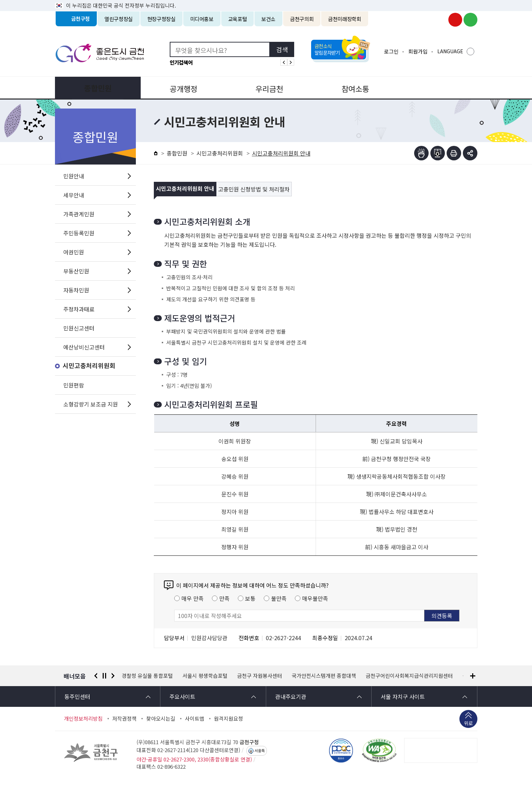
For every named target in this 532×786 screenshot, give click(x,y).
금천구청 (81, 19)
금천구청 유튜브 (455, 20)
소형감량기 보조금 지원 (91, 404)
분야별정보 (435, 88)
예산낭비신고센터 (84, 347)
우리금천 (266, 88)
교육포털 (238, 19)
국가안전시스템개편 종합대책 (324, 676)
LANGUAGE (450, 51)
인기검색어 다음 (291, 62)
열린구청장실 (119, 19)
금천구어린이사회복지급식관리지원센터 (409, 676)
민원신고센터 (79, 328)
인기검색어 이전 (284, 62)
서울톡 (260, 751)
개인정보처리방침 (83, 719)
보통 (250, 598)
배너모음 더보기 (473, 676)
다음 (113, 676)
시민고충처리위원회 (89, 366)
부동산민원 (76, 271)
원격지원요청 (228, 719)
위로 (468, 724)
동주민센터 (77, 696)
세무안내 (74, 195)
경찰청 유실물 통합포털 (147, 676)
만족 (224, 598)
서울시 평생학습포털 (205, 676)
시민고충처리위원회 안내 (185, 189)
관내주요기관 (291, 696)
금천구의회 (302, 19)
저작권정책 (124, 719)
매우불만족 (315, 598)
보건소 (268, 19)
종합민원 (97, 88)
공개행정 (181, 88)
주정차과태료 (79, 309)
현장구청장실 (161, 19)
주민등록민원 (79, 233)
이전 (96, 676)
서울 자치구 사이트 (403, 696)
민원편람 (74, 385)
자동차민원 (76, 290)
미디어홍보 (202, 19)
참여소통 (351, 88)
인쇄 (454, 153)
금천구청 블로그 (470, 20)
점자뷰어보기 (421, 153)
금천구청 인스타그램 (440, 20)
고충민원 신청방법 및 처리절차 (254, 189)
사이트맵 (195, 719)
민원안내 (74, 176)
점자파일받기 (438, 153)
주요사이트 (182, 696)
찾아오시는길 (161, 719)
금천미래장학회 (344, 19)
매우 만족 (193, 598)
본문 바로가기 (266, 0)
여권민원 (74, 252)
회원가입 (418, 51)
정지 (104, 676)
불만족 (279, 598)
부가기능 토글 (470, 153)
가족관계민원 (79, 214)
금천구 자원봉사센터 (260, 676)
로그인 (391, 51)
